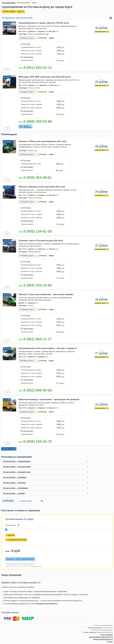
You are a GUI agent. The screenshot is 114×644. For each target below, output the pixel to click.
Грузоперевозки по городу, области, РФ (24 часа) (44, 23)
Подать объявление (11, 575)
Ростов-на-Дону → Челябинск (15, 477)
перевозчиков (36, 566)
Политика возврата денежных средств (101, 637)
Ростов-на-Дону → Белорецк (14, 483)
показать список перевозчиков (20, 559)
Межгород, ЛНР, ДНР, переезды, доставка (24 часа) (44, 77)
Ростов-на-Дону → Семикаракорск (17, 461)
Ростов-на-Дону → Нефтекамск (16, 488)
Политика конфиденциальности (103, 639)
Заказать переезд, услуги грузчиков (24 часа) (42, 187)
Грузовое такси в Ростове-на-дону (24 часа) (41, 241)
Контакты (110, 642)
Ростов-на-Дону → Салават (14, 493)
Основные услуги (27, 38)
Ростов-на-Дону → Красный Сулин (17, 472)
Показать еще (8, 449)
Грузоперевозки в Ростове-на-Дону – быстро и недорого (48, 348)
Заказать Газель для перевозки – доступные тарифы (46, 294)
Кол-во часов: (11, 525)
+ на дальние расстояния (16, 540)
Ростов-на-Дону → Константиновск (17, 467)
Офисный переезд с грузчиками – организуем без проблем (49, 399)
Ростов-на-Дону (7, 69)
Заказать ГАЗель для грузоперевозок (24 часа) (42, 141)
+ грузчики (10, 535)
